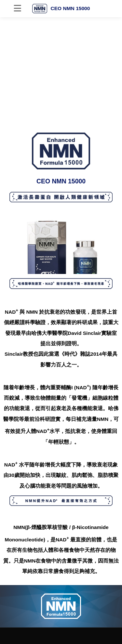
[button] (61, 119)
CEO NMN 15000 (61, 9)
